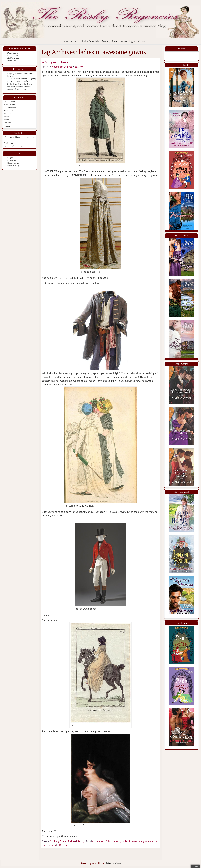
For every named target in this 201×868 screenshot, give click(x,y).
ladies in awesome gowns (136, 841)
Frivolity (7, 114)
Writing (7, 126)
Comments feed (14, 163)
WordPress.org (13, 166)
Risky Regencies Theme (93, 863)
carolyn (79, 67)
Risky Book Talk (90, 41)
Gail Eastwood (13, 58)
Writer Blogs (128, 41)
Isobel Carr (12, 61)
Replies (62, 845)
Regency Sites (109, 41)
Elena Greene (13, 55)
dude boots (98, 841)
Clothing (54, 841)
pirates (52, 845)
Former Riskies (67, 841)
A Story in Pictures (55, 62)
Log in (10, 158)
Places (6, 120)
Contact (142, 41)
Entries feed (12, 160)
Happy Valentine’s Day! (17, 89)
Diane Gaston (13, 53)
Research (7, 123)
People (6, 117)
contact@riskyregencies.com (15, 146)
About (75, 41)
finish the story (114, 841)
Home (66, 41)
